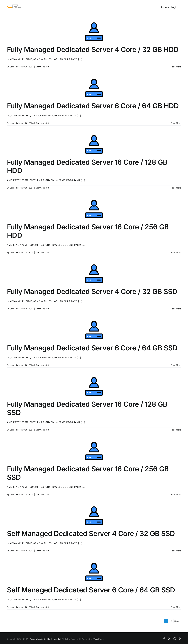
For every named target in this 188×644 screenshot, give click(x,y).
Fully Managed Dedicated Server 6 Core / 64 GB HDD (93, 106)
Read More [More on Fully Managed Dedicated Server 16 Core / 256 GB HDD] (176, 252)
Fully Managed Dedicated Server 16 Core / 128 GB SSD (87, 408)
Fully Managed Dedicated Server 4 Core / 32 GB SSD (92, 291)
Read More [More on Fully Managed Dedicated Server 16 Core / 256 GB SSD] (176, 494)
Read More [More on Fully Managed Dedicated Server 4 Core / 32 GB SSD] (176, 309)
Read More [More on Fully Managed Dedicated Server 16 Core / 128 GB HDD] (176, 188)
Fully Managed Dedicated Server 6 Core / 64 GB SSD (92, 348)
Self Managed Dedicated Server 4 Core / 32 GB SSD (91, 533)
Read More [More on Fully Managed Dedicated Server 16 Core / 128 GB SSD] (176, 430)
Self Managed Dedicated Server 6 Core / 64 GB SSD (91, 590)
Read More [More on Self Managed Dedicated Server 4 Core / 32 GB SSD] (176, 551)
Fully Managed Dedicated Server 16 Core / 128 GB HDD (87, 166)
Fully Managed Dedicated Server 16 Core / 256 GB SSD (88, 473)
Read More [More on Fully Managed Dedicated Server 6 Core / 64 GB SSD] (176, 365)
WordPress (98, 639)
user (12, 67)
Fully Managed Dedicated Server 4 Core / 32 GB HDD (93, 49)
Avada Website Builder (40, 639)
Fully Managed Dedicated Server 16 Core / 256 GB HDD (88, 231)
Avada (57, 639)
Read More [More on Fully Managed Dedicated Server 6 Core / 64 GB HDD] (176, 123)
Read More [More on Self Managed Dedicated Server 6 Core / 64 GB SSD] (176, 607)
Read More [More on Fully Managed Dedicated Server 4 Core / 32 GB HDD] (176, 67)
